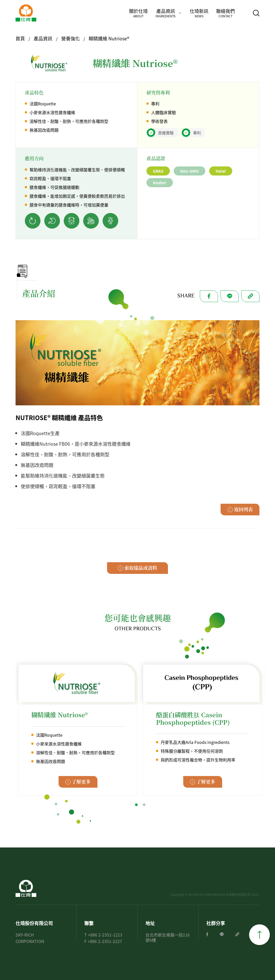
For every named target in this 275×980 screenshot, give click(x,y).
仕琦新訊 (199, 13)
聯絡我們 (225, 13)
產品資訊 (165, 13)
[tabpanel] (78, 730)
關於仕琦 (138, 13)
